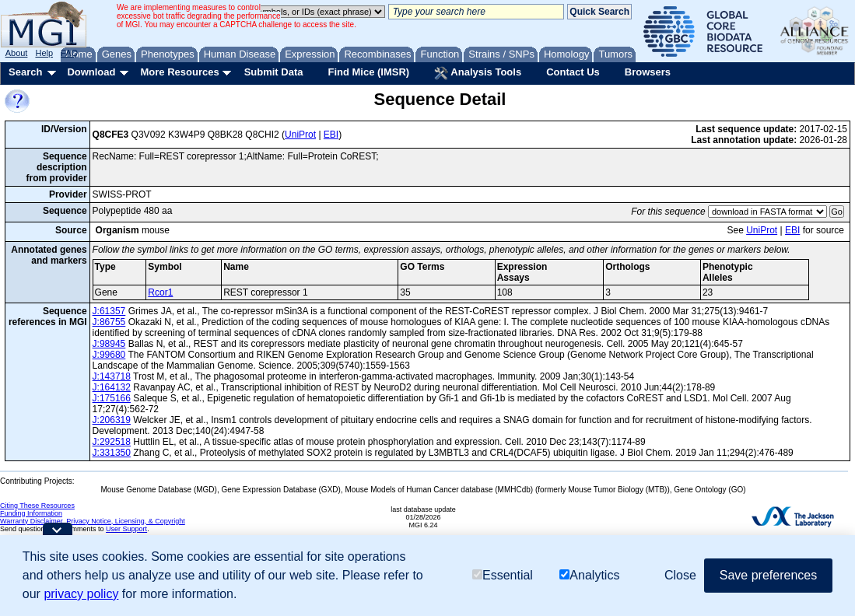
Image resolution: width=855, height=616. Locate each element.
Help (44, 53)
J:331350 (112, 453)
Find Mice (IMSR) (368, 72)
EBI (331, 135)
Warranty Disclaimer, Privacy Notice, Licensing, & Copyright (93, 521)
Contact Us (573, 72)
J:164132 (112, 387)
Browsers (648, 72)
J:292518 (112, 442)
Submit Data (274, 72)
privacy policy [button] (81, 594)
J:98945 (109, 344)
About (17, 53)
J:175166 (112, 398)
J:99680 (109, 355)
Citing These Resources (37, 506)
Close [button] (680, 575)
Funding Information (31, 513)
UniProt (300, 135)
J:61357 (109, 311)
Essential (503, 575)
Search (25, 72)
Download (91, 72)
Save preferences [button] (768, 575)
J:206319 (112, 420)
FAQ (69, 53)
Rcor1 (160, 292)
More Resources (179, 72)
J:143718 (112, 376)
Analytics (589, 575)
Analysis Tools (478, 73)
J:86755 (109, 322)
